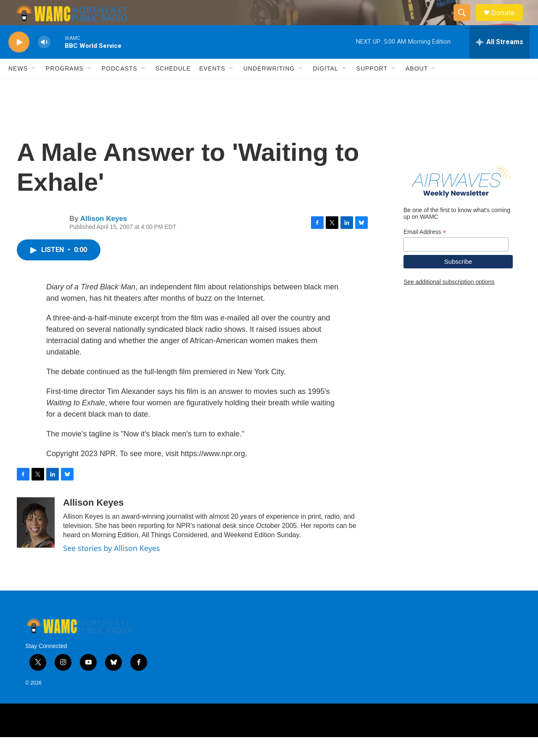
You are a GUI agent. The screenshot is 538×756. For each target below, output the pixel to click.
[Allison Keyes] (36, 541)
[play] (19, 61)
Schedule (173, 87)
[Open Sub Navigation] (34, 87)
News (18, 87)
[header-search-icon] (466, 22)
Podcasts (120, 87)
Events (212, 87)
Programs (65, 87)
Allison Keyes (104, 238)
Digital (325, 87)
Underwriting (269, 87)
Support (372, 87)
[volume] (44, 61)
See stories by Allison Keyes (112, 567)
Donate (508, 22)
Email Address (425, 251)
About (417, 87)
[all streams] (500, 61)
